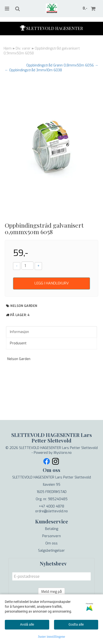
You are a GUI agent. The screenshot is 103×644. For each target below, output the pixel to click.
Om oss (51, 543)
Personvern (51, 536)
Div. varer (23, 48)
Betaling (52, 529)
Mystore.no (63, 453)
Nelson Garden (24, 306)
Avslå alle (27, 624)
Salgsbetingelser (51, 551)
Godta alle (76, 624)
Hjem (8, 48)
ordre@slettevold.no (51, 511)
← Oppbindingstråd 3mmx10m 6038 (33, 70)
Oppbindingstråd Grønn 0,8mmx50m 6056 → (62, 65)
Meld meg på (51, 592)
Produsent (18, 343)
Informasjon (19, 332)
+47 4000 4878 (51, 506)
